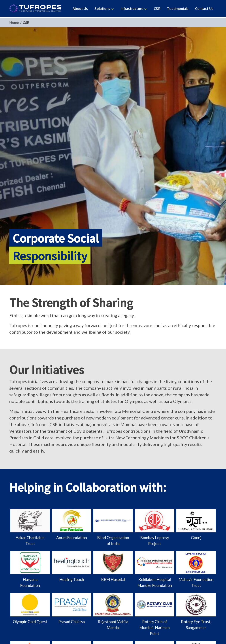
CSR (25, 22)
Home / (15, 22)
